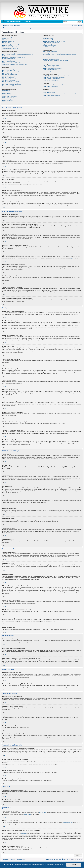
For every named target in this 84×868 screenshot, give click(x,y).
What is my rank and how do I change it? (11, 63)
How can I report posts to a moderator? (11, 82)
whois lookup (24, 834)
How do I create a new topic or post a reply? (12, 69)
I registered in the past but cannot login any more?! (14, 44)
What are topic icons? (7, 102)
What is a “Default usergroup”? (50, 45)
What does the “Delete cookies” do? (10, 48)
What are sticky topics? (8, 99)
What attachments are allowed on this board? (53, 85)
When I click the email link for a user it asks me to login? (15, 64)
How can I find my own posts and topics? (52, 71)
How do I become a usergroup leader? (51, 43)
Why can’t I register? (7, 40)
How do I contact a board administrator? (52, 95)
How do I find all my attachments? (50, 86)
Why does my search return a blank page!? (52, 68)
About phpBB (28, 814)
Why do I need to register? (8, 37)
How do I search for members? (50, 70)
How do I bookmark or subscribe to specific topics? (54, 77)
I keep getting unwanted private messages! (52, 53)
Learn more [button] (59, 865)
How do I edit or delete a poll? (9, 76)
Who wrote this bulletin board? (50, 91)
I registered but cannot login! (9, 41)
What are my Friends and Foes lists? (51, 59)
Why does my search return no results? (52, 67)
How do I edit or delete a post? (9, 70)
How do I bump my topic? (8, 86)
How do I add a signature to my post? (11, 72)
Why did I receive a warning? (9, 80)
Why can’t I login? (6, 43)
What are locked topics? (8, 101)
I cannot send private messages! (50, 52)
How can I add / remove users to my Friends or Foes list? (56, 61)
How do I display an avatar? (9, 61)
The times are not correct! (8, 56)
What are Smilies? (6, 94)
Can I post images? (7, 95)
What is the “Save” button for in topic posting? (13, 83)
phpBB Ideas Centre (68, 822)
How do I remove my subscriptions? (51, 80)
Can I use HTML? (6, 92)
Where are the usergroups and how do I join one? (54, 41)
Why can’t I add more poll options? (10, 75)
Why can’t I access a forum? (9, 77)
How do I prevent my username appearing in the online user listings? (18, 54)
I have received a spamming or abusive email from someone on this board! (59, 54)
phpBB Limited (43, 813)
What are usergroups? (48, 40)
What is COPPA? (6, 38)
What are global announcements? (10, 96)
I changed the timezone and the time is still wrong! (13, 57)
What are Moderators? (48, 38)
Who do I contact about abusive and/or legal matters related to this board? (59, 94)
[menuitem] (11, 25)
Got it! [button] (74, 865)
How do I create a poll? (8, 73)
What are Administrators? (48, 37)
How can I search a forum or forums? (51, 65)
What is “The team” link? (48, 47)
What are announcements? (8, 98)
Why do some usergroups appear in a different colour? (55, 44)
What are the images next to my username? (12, 60)
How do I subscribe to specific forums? (51, 79)
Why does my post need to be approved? (12, 84)
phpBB (72, 258)
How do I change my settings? (9, 53)
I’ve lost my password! (7, 45)
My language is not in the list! (9, 59)
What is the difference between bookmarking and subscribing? (57, 76)
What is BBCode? (6, 91)
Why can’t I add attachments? (9, 79)
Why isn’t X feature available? (49, 93)
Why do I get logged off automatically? (11, 47)
